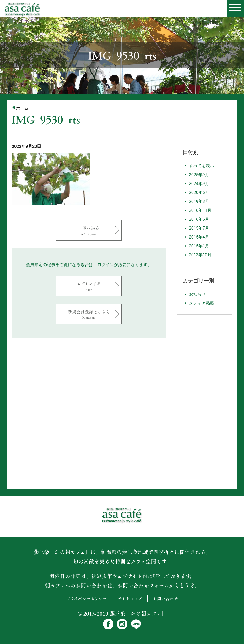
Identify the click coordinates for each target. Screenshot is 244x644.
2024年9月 (199, 184)
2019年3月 (199, 201)
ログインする (89, 286)
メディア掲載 (202, 303)
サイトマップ (130, 599)
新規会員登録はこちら (89, 314)
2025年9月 (199, 175)
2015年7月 (199, 228)
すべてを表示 (202, 166)
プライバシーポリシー (87, 599)
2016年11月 (200, 210)
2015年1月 (199, 246)
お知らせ (197, 294)
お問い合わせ (165, 599)
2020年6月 (199, 193)
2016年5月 (199, 219)
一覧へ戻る (89, 230)
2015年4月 (199, 237)
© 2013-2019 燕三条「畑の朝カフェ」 (122, 614)
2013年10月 (200, 255)
